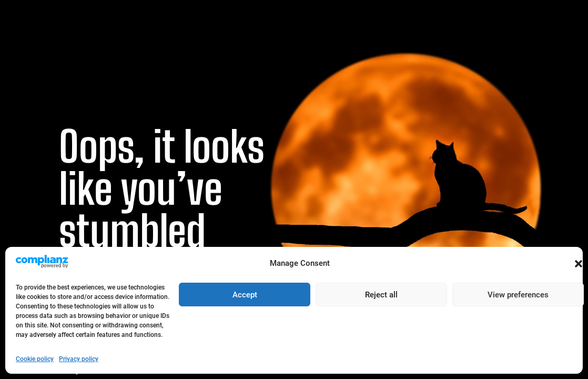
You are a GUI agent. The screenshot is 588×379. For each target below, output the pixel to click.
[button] (579, 264)
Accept (245, 295)
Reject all (381, 295)
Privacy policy (79, 359)
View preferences (518, 295)
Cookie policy (35, 359)
